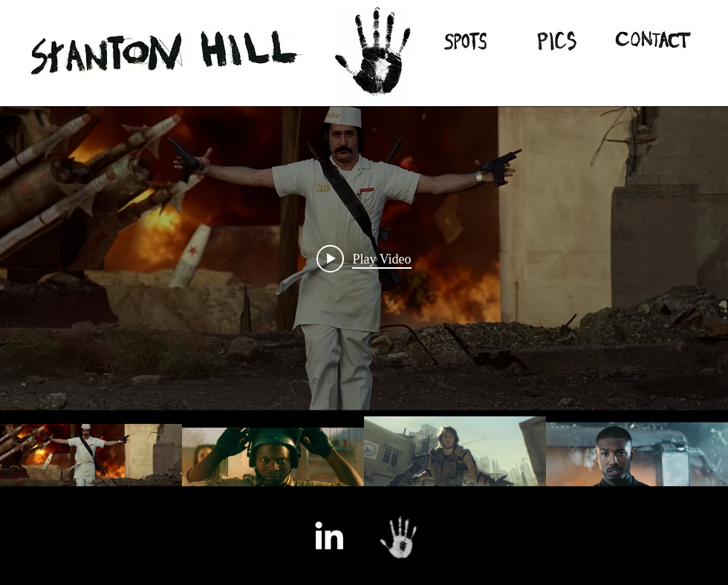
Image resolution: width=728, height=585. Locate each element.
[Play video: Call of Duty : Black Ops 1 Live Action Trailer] (364, 258)
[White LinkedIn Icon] (329, 535)
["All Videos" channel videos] (364, 462)
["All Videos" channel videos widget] (364, 310)
